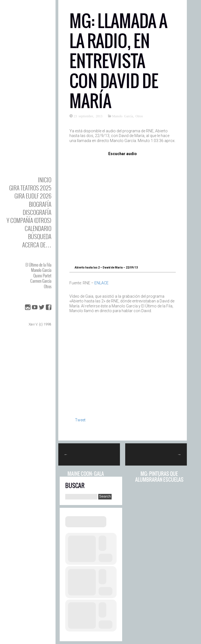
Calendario (38, 228)
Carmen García (41, 281)
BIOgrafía (40, 204)
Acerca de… (37, 245)
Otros (48, 286)
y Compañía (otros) (29, 220)
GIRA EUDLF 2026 (33, 196)
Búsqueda (40, 236)
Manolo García (41, 270)
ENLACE (101, 283)
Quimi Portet (42, 275)
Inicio (45, 180)
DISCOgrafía (37, 212)
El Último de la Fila (38, 265)
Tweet (80, 420)
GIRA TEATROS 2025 (30, 188)
